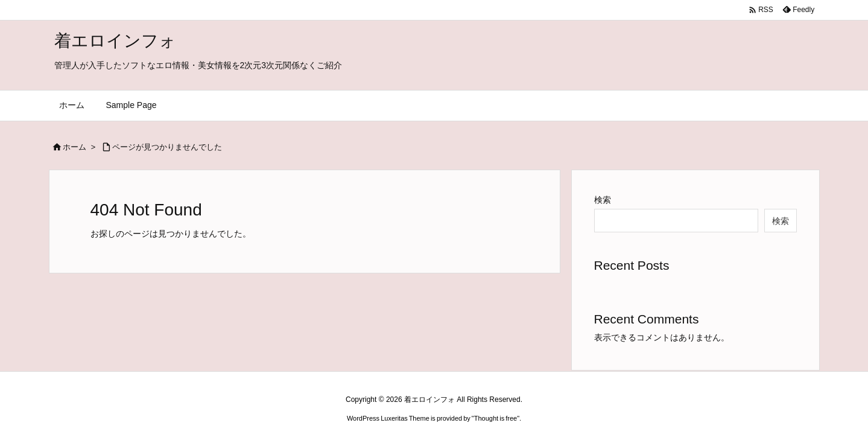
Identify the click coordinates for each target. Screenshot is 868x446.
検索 (603, 200)
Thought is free (496, 418)
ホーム (74, 147)
